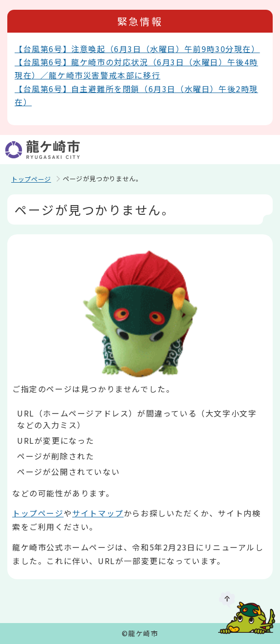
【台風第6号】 (43, 89)
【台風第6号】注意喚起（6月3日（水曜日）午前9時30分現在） (137, 49)
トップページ (31, 179)
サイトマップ (98, 513)
